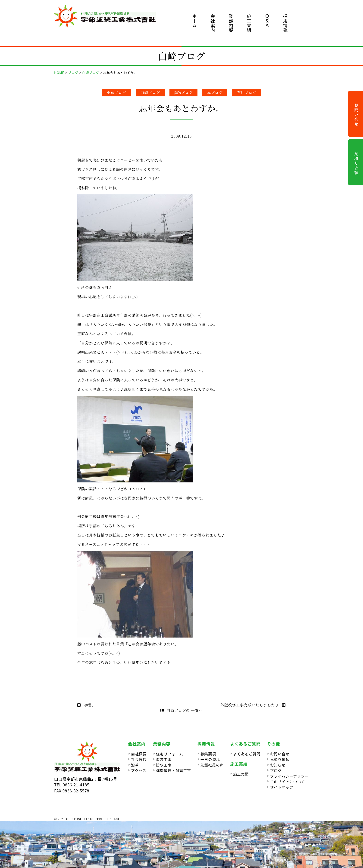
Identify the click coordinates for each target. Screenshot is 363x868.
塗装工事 (164, 759)
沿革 (135, 765)
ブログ (276, 770)
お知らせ (278, 765)
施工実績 (249, 23)
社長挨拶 (139, 759)
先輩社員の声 (212, 765)
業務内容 (231, 23)
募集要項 (208, 754)
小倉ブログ (116, 93)
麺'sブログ (184, 93)
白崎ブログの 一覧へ (182, 710)
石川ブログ (247, 93)
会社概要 (139, 754)
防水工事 (164, 765)
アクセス (139, 770)
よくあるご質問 (247, 754)
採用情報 (285, 23)
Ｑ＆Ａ (267, 21)
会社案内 (213, 23)
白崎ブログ (150, 93)
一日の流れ (210, 759)
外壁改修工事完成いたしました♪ (253, 705)
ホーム (195, 21)
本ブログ (215, 93)
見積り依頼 (280, 759)
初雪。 (87, 705)
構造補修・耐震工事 (174, 770)
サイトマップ (282, 787)
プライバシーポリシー (289, 776)
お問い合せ (280, 754)
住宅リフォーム (170, 754)
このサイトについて (287, 782)
